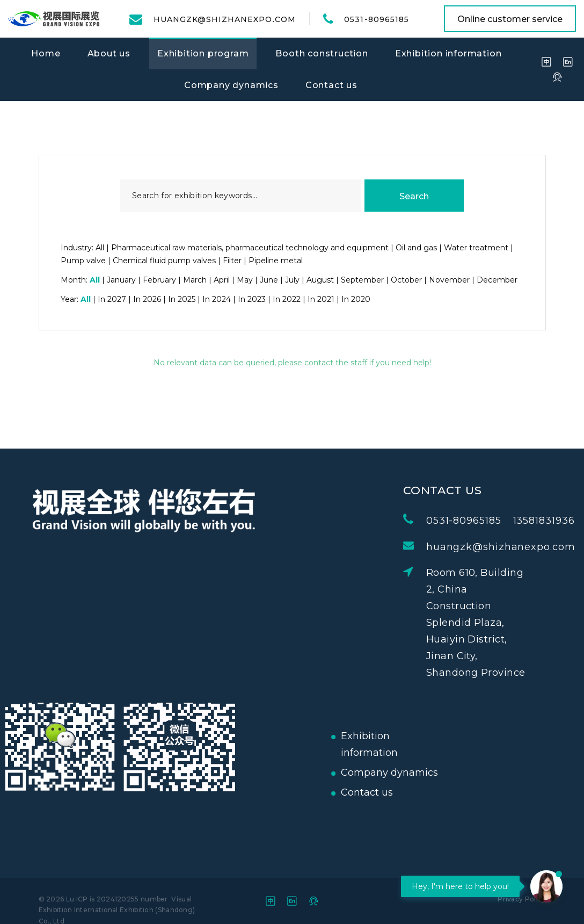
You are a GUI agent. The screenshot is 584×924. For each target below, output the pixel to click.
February (159, 280)
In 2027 (112, 299)
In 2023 (252, 299)
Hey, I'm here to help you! (460, 886)
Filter (232, 261)
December (497, 280)
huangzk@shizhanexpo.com (225, 19)
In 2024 (217, 299)
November (449, 280)
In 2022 (287, 299)
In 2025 (182, 299)
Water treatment (476, 248)
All (100, 248)
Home (46, 53)
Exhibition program (203, 53)
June (269, 280)
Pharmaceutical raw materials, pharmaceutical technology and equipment (250, 248)
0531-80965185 (377, 19)
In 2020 (356, 299)
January (121, 280)
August (320, 280)
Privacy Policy (521, 899)
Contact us (331, 85)
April (222, 280)
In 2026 (147, 299)
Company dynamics (231, 85)
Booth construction (322, 53)
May (245, 280)
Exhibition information (448, 53)
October (406, 280)
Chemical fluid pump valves (164, 261)
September (362, 280)
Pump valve (83, 261)
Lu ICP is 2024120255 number (117, 899)
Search (414, 196)
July (292, 280)
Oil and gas (416, 248)
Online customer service (510, 19)
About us (109, 53)
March (195, 280)
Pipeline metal (276, 261)
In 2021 (321, 299)
